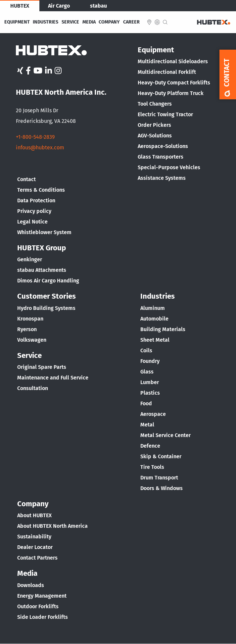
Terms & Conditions (41, 190)
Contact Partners (37, 558)
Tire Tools (152, 467)
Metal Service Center (165, 435)
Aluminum (153, 308)
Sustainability (34, 537)
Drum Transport (159, 478)
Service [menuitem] (70, 22)
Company (33, 504)
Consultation (33, 388)
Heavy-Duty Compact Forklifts (174, 83)
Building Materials (163, 329)
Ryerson (27, 329)
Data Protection (36, 200)
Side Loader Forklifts (43, 617)
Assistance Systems (162, 178)
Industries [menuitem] (46, 22)
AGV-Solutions (155, 136)
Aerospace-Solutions (163, 146)
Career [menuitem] (131, 22)
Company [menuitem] (109, 22)
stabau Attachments (42, 270)
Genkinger (30, 259)
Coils (146, 350)
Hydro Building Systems (46, 308)
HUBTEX (20, 6)
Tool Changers (155, 104)
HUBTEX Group (42, 248)
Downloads (31, 585)
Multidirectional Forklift (167, 72)
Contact (26, 179)
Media (27, 573)
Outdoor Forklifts (38, 606)
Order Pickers (154, 125)
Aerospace (153, 414)
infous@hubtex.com (40, 148)
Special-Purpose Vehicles (169, 167)
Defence (150, 446)
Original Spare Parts (42, 367)
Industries (158, 296)
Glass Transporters (161, 157)
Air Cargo (59, 6)
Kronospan (30, 319)
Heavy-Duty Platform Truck (171, 93)
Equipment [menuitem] (17, 22)
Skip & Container (161, 456)
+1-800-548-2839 (35, 137)
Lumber (150, 382)
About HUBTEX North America (52, 526)
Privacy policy (34, 211)
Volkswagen (32, 340)
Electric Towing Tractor (165, 114)
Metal (147, 425)
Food (146, 403)
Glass (147, 372)
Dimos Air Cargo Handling (48, 281)
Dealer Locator (35, 547)
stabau (98, 6)
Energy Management (42, 596)
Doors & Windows (162, 488)
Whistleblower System (44, 232)
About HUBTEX (34, 515)
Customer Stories (47, 296)
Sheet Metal (155, 340)
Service (29, 355)
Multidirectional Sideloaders (173, 61)
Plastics (150, 393)
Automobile (154, 319)
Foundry (150, 361)
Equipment (156, 50)
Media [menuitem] (89, 22)
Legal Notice (32, 222)
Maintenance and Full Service (53, 378)
